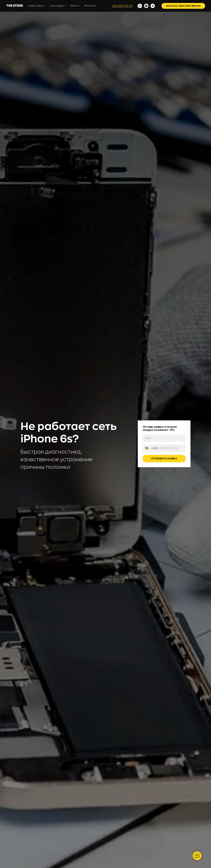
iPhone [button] (74, 6)
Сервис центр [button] (36, 6)
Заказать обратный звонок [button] (183, 6)
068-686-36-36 (122, 6)
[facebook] (140, 6)
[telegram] (153, 6)
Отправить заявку (164, 459)
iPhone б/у (90, 6)
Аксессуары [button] (57, 6)
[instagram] (146, 6)
